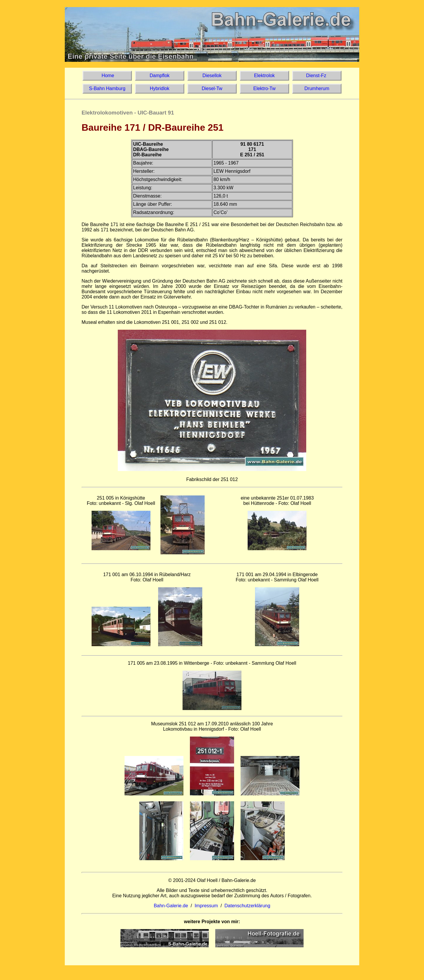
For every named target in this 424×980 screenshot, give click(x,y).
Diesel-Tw (212, 88)
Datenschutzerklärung (247, 906)
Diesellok (212, 76)
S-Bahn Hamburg (107, 88)
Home (107, 76)
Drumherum (317, 88)
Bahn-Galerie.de (171, 906)
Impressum (206, 906)
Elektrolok (265, 76)
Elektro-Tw (264, 88)
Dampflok (160, 76)
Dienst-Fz (317, 76)
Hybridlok (159, 88)
